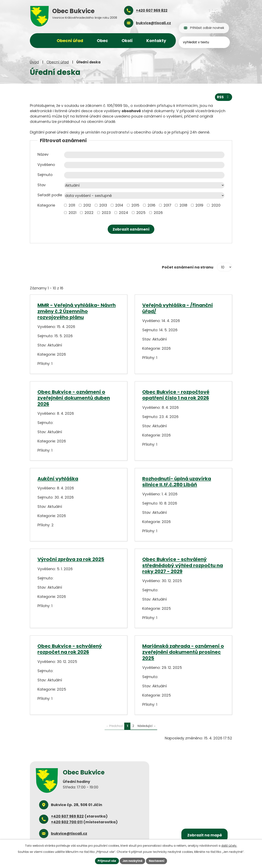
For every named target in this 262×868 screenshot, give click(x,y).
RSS (223, 97)
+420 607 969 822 (67, 816)
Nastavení (158, 861)
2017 (167, 205)
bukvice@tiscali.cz (69, 833)
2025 (141, 212)
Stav (42, 185)
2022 (89, 212)
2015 (135, 205)
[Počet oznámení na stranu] (225, 267)
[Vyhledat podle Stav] (144, 185)
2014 (119, 205)
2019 (199, 205)
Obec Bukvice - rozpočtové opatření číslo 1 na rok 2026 (176, 395)
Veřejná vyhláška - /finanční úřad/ (178, 308)
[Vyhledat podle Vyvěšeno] (144, 165)
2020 (216, 205)
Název (43, 154)
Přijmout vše (106, 861)
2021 (72, 212)
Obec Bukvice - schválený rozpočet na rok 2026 (70, 649)
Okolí (127, 41)
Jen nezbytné (133, 861)
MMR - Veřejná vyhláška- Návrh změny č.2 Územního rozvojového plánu (77, 311)
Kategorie (46, 205)
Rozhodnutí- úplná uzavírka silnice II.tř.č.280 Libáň (177, 481)
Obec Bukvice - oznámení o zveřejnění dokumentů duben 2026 (74, 398)
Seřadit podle (50, 195)
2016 (151, 205)
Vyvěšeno (46, 164)
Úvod (34, 62)
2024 (124, 212)
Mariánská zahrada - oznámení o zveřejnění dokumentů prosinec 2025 (183, 652)
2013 (103, 205)
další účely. (229, 845)
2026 (158, 212)
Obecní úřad (58, 62)
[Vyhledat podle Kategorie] (65, 205)
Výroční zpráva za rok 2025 (71, 559)
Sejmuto (45, 174)
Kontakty (156, 41)
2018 (183, 205)
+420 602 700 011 (67, 822)
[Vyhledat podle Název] (144, 155)
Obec (102, 41)
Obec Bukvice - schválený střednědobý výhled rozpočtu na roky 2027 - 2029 (183, 565)
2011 (72, 205)
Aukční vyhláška (58, 478)
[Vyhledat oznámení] (131, 229)
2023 (106, 212)
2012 (87, 205)
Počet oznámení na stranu (188, 267)
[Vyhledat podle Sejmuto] (144, 175)
